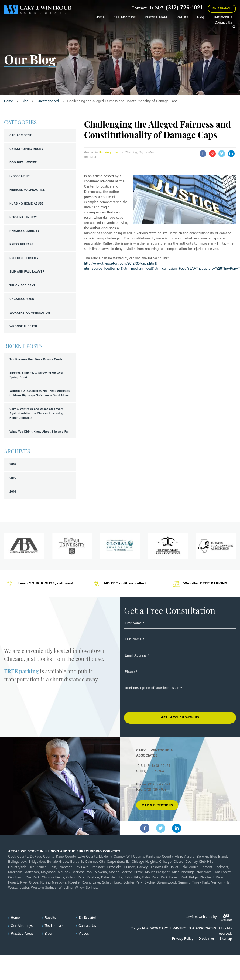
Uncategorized (22, 299)
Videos (84, 934)
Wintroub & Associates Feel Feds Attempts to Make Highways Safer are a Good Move (40, 393)
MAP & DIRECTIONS (157, 805)
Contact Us (223, 23)
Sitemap (226, 939)
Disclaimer (206, 939)
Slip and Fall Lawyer (27, 272)
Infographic (20, 176)
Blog (201, 17)
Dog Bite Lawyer (23, 163)
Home (100, 17)
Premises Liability (24, 231)
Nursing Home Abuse (26, 204)
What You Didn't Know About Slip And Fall (39, 432)
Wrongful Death (23, 326)
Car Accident (20, 135)
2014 (13, 492)
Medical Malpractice (27, 190)
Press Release (21, 245)
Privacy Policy (183, 939)
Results (182, 17)
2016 (13, 464)
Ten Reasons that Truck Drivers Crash (36, 359)
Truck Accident (22, 286)
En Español (222, 9)
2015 (13, 478)
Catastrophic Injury (26, 149)
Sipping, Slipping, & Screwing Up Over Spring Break (36, 375)
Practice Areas (156, 17)
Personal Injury (23, 217)
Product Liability (24, 258)
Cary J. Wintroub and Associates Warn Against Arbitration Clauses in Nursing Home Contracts (37, 414)
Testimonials (223, 17)
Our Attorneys (125, 17)
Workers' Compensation (30, 313)
